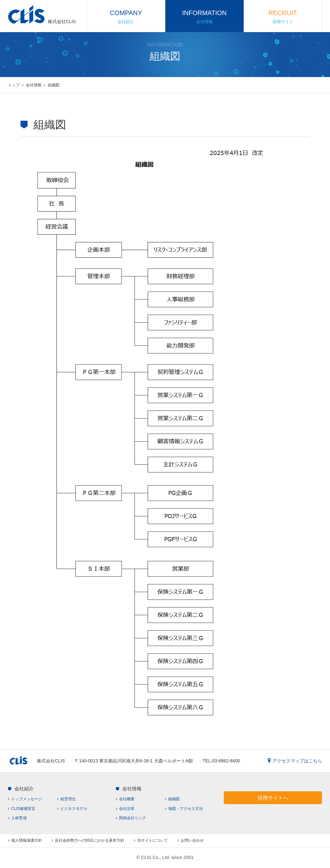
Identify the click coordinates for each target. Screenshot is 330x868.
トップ (14, 85)
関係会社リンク (133, 818)
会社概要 (127, 799)
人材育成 (19, 818)
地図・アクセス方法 (186, 809)
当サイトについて (152, 840)
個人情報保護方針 (27, 840)
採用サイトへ (273, 798)
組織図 (174, 799)
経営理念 (68, 799)
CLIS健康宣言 (23, 809)
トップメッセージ (27, 799)
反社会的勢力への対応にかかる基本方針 (90, 840)
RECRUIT (283, 17)
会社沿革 (127, 809)
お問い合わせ (192, 840)
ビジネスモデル (74, 809)
